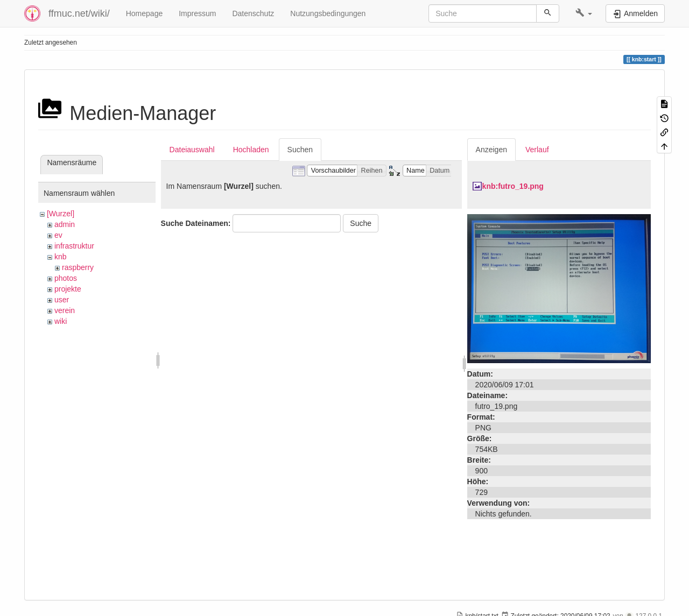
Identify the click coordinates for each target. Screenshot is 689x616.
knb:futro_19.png (513, 186)
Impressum (197, 13)
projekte (68, 289)
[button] (584, 13)
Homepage (145, 13)
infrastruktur (74, 246)
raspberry (78, 267)
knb (61, 257)
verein (65, 310)
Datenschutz (253, 13)
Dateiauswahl (192, 150)
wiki (61, 321)
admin (65, 224)
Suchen (300, 150)
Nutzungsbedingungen (328, 13)
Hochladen (251, 150)
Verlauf (537, 150)
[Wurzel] (61, 214)
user (62, 300)
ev (58, 235)
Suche (361, 223)
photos (66, 278)
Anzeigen (491, 150)
